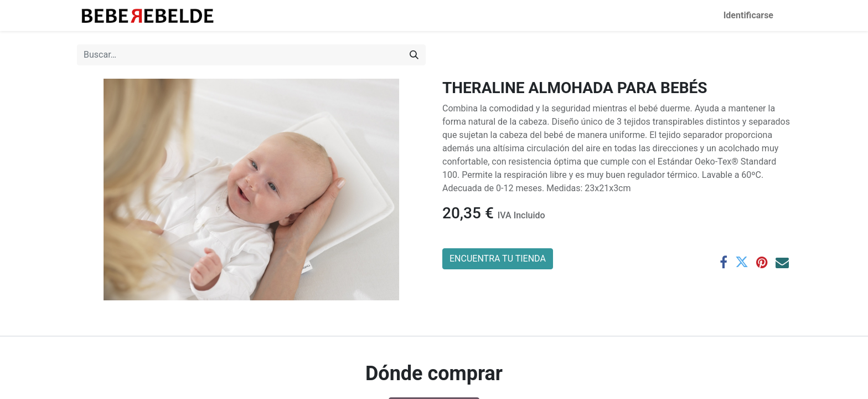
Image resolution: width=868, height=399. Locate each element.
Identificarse (748, 15)
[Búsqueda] (414, 55)
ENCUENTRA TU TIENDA (498, 259)
